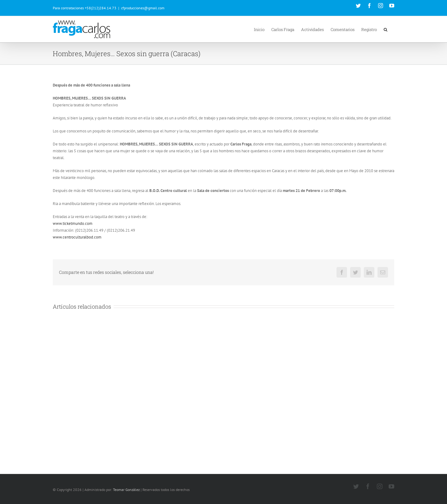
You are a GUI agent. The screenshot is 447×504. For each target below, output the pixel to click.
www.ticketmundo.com (73, 223)
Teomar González (126, 490)
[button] (386, 29)
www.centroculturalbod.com (77, 237)
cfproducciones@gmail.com (143, 8)
